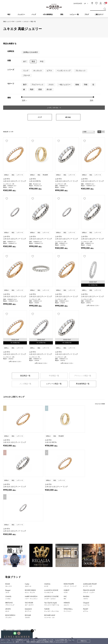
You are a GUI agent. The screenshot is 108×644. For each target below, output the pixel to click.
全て (25, 61)
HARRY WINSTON (31, 513)
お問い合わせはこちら (72, 572)
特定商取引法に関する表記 (83, 607)
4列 (99, 92)
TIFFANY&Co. (68, 526)
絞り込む (68, 77)
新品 (33, 61)
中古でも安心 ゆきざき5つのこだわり (87, 604)
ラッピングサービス (59, 620)
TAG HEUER (29, 520)
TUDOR (52, 526)
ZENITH (8, 526)
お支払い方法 (57, 601)
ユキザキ (19, 22)
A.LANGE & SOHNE (51, 507)
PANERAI (86, 513)
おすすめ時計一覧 (45, 587)
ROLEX (9, 501)
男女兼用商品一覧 (83, 344)
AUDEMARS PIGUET (90, 501)
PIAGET (86, 526)
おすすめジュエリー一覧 (65, 587)
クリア (40, 77)
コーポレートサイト (59, 631)
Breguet (8, 507)
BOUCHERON (10, 532)
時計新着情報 (9, 587)
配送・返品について (59, 604)
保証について (57, 614)
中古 (42, 61)
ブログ (87, 14)
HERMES (67, 520)
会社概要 (77, 601)
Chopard (86, 520)
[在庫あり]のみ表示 (30, 52)
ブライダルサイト (80, 631)
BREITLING (10, 520)
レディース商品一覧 (54, 344)
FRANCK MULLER (89, 507)
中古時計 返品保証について (61, 607)
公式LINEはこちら (36, 572)
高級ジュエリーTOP (9, 22)
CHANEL (8, 513)
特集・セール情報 (86, 587)
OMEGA (47, 501)
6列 (103, 92)
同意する (84, 641)
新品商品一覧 (25, 336)
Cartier (28, 501)
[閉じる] (32, 631)
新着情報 (101, 587)
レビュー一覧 (57, 617)
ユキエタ (26, 22)
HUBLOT (66, 507)
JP (85, 4)
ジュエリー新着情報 (26, 587)
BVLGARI (28, 532)
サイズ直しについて (59, 611)
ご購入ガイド (99, 14)
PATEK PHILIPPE (70, 501)
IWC (65, 513)
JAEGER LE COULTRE (51, 513)
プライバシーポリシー (82, 611)
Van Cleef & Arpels (52, 520)
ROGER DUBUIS (30, 507)
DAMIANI (28, 526)
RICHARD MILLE (50, 532)
